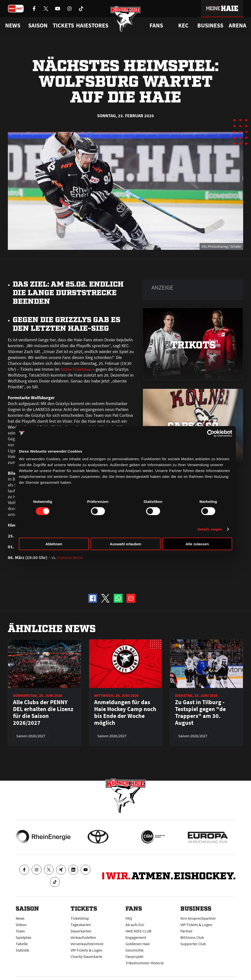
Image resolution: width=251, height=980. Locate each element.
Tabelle (22, 944)
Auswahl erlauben (125, 544)
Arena (238, 25)
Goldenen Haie (138, 944)
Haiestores (92, 25)
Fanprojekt (134, 956)
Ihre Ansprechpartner (198, 918)
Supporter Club (193, 944)
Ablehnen (54, 544)
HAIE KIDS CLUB (138, 931)
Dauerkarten (81, 931)
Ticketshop (80, 918)
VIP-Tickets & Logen (87, 950)
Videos (21, 925)
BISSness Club (192, 937)
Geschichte (135, 950)
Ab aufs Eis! (135, 925)
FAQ (129, 918)
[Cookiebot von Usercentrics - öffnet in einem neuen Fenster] (211, 433)
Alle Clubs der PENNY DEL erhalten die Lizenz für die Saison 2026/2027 (43, 713)
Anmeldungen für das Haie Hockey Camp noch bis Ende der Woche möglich (125, 713)
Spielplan (24, 937)
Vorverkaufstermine (87, 944)
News (20, 918)
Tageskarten (81, 925)
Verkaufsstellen (83, 937)
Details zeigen (210, 529)
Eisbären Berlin (71, 557)
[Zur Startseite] (126, 20)
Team (20, 931)
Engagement (136, 937)
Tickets (63, 25)
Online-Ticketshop (78, 369)
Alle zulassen (197, 544)
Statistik (22, 950)
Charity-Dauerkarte (86, 956)
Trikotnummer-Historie (145, 963)
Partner (187, 931)
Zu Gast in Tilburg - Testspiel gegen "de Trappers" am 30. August (200, 713)
